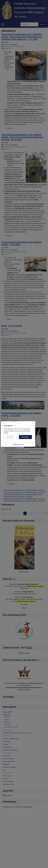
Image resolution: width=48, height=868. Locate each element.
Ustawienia (10, 437)
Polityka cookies (18, 444)
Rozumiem (25, 437)
